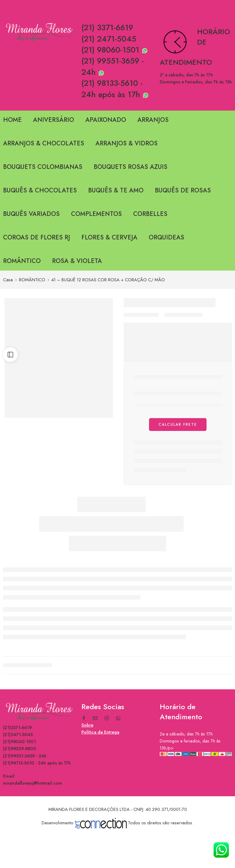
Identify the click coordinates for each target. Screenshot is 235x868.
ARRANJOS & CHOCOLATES (44, 143)
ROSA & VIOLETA (77, 261)
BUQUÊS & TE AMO (116, 190)
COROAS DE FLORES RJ (37, 237)
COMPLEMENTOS (96, 214)
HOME (12, 120)
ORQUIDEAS (166, 237)
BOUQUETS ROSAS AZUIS (131, 167)
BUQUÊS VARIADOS (31, 214)
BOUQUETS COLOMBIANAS (43, 167)
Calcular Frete (178, 425)
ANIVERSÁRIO (54, 120)
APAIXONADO (106, 120)
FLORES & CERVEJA (109, 237)
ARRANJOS (153, 120)
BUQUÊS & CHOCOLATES (40, 190)
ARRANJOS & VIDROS (127, 143)
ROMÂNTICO (22, 261)
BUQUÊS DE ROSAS (183, 190)
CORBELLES (150, 214)
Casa (8, 280)
